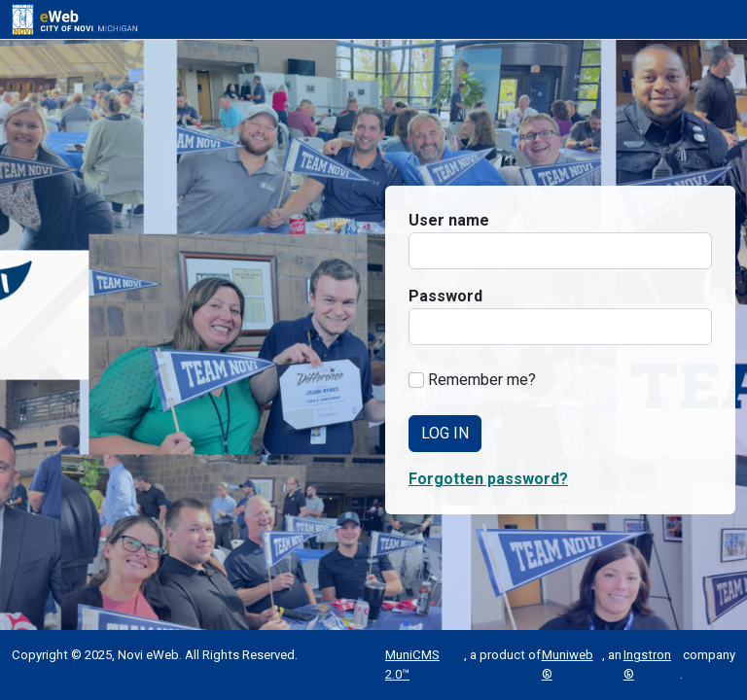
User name (449, 220)
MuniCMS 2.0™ (412, 665)
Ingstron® (647, 665)
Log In (445, 433)
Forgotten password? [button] (488, 479)
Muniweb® (568, 665)
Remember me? (482, 380)
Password (445, 296)
